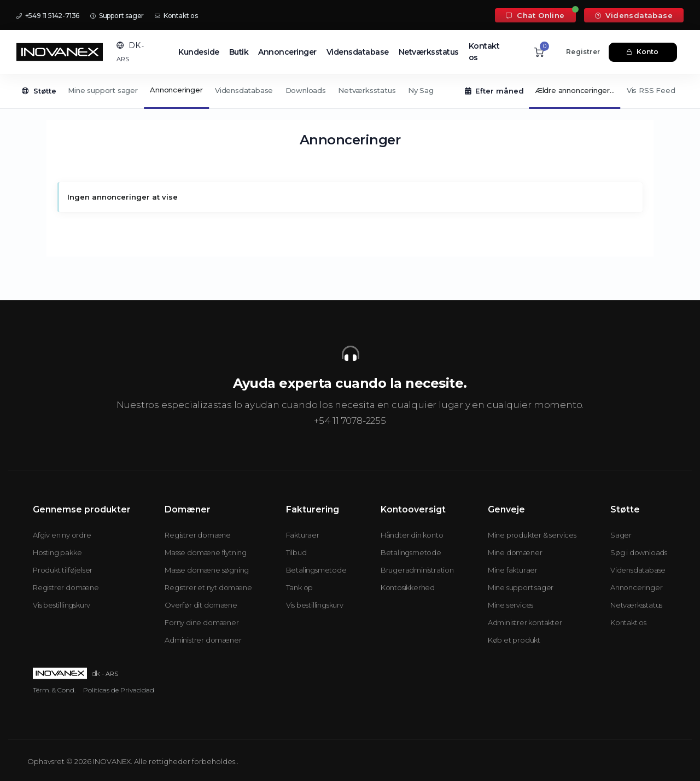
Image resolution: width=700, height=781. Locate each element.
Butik (239, 52)
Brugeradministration (417, 570)
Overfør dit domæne (201, 605)
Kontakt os (176, 16)
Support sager (117, 16)
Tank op (300, 587)
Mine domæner (515, 552)
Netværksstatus (429, 52)
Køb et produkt (514, 640)
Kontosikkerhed (408, 587)
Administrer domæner (203, 640)
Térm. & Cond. (54, 690)
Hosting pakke (57, 552)
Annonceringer (287, 52)
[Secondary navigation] (350, 91)
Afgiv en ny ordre (62, 535)
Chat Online (535, 15)
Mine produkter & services (532, 535)
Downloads (306, 90)
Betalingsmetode (316, 570)
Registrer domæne (66, 587)
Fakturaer (303, 535)
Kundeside (199, 52)
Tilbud (296, 552)
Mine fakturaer (513, 570)
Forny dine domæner (202, 622)
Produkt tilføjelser (63, 570)
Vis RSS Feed (651, 90)
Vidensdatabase (634, 15)
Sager (621, 535)
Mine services (511, 605)
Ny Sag (421, 90)
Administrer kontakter (525, 622)
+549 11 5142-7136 (48, 16)
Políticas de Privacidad (119, 690)
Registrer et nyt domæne (208, 587)
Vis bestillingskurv (62, 605)
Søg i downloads (639, 552)
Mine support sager (103, 90)
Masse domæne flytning (206, 552)
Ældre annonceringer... (575, 90)
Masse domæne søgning (207, 570)
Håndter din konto (412, 535)
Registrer (583, 52)
